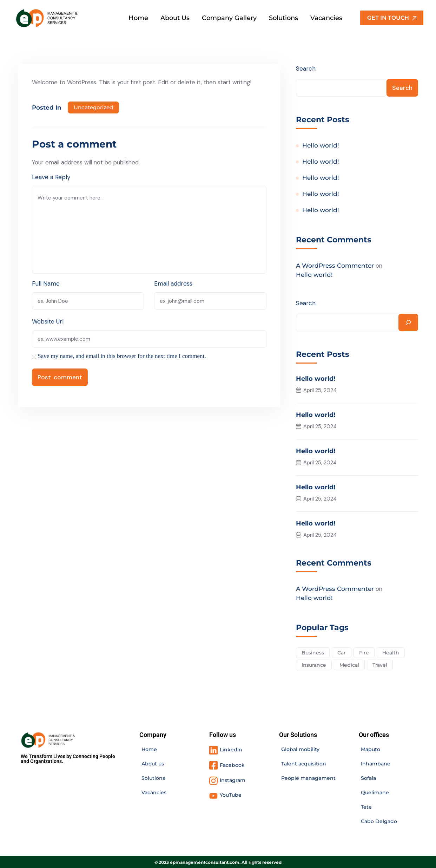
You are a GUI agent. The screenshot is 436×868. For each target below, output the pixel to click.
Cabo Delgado (379, 820)
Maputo (371, 748)
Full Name (46, 283)
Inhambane (376, 763)
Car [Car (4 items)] (342, 651)
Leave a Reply (51, 177)
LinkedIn (231, 749)
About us (153, 763)
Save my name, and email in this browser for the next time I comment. (122, 356)
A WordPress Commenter (335, 266)
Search (306, 68)
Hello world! (321, 146)
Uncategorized (93, 107)
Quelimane (375, 791)
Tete (366, 806)
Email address (174, 283)
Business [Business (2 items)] (313, 651)
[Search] (408, 323)
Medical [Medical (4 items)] (349, 664)
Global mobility (300, 748)
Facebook (232, 764)
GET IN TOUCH (392, 18)
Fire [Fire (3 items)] (364, 651)
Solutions (153, 777)
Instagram (233, 779)
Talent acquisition (304, 763)
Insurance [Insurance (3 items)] (314, 664)
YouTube (231, 794)
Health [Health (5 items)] (391, 651)
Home (149, 748)
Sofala (368, 777)
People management (308, 777)
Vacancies (154, 791)
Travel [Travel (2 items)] (380, 664)
